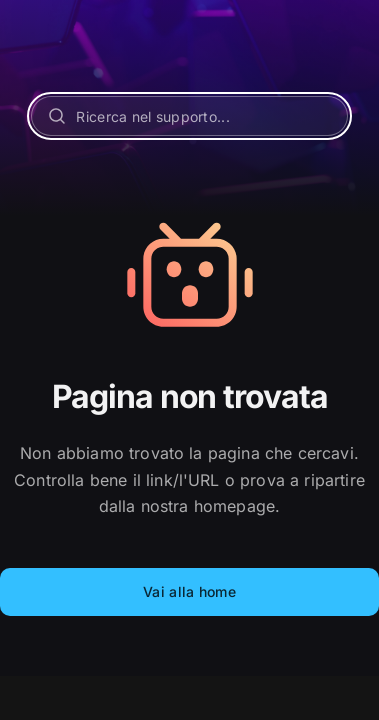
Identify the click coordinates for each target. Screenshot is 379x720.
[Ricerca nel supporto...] (189, 116)
